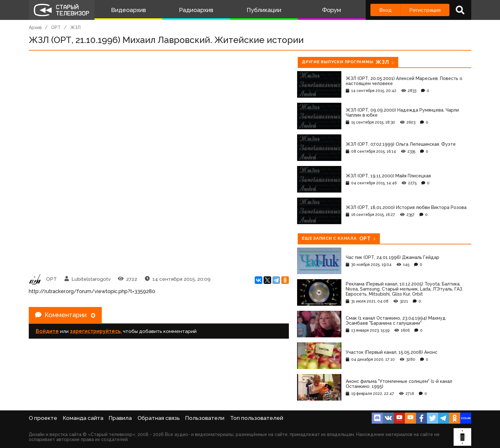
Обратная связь (159, 418)
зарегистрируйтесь (95, 331)
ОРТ (56, 28)
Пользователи (205, 418)
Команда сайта (83, 418)
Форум (332, 10)
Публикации (264, 10)
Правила (120, 418)
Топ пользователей (257, 418)
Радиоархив (196, 10)
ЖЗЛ (75, 28)
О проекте (43, 418)
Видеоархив (128, 10)
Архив (35, 28)
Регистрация (425, 10)
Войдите (47, 331)
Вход (385, 10)
